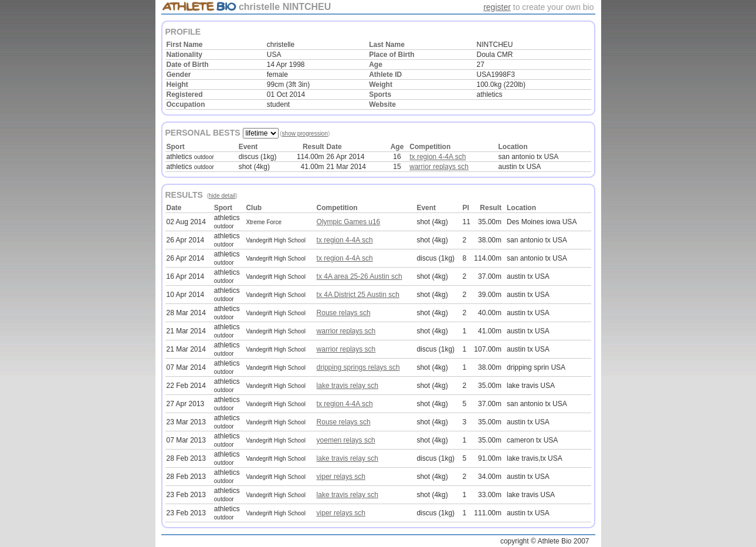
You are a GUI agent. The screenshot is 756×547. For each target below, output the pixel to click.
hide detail (222, 196)
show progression (305, 134)
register (497, 7)
